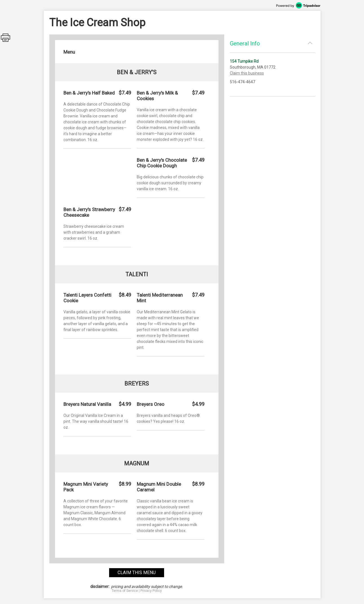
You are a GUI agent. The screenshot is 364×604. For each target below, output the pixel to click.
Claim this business (247, 73)
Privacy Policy (151, 591)
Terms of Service (125, 591)
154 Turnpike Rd (244, 61)
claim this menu (137, 573)
